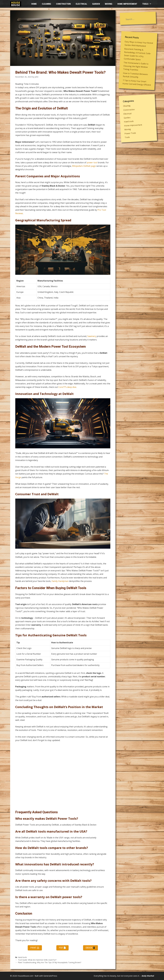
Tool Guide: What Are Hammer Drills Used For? (37, 960)
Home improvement (127, 4)
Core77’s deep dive (67, 387)
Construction (63, 4)
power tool (92, 162)
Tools (148, 4)
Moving (109, 4)
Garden (96, 4)
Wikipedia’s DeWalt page (84, 166)
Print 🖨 (35, 948)
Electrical (81, 4)
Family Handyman (60, 581)
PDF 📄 (62, 948)
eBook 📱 (90, 948)
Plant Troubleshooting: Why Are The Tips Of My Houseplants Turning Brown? (50, 962)
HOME (34, 4)
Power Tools (130, 133)
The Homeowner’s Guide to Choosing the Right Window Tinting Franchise (136, 66)
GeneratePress (50, 976)
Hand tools (22, 957)
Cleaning (46, 4)
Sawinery (92, 336)
